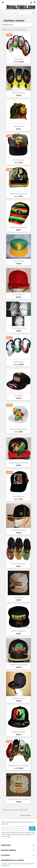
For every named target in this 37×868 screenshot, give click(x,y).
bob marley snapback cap (18, 194)
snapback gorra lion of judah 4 (19, 799)
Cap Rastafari (19, 395)
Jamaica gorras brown (19, 530)
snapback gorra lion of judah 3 (19, 765)
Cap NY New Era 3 (18, 294)
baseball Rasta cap (19, 93)
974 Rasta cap (18, 59)
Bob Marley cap (19, 126)
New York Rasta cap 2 (18, 564)
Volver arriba (27, 816)
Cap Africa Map (18, 261)
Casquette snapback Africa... (19, 429)
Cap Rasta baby (19, 362)
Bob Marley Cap (19, 160)
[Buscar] (18, 13)
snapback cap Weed (18, 732)
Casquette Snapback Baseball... (19, 463)
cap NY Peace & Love (19, 328)
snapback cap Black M (18, 631)
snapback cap (18, 597)
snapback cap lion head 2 (19, 665)
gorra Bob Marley (19, 496)
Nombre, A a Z (18, 25)
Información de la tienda (12, 860)
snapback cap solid (19, 698)
